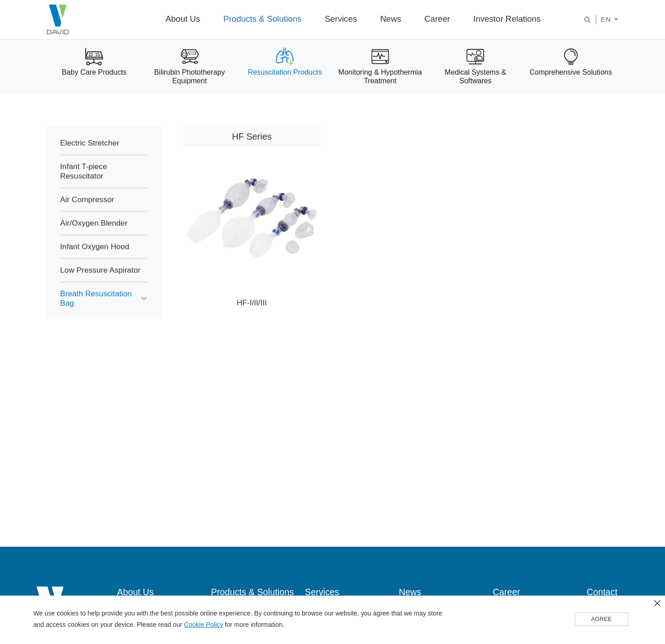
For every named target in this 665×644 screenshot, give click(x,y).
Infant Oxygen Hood (96, 255)
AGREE (602, 620)
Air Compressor (88, 208)
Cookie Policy (204, 625)
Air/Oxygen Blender (95, 232)
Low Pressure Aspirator (101, 279)
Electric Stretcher (90, 152)
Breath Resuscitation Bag (97, 307)
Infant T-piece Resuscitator (84, 180)
